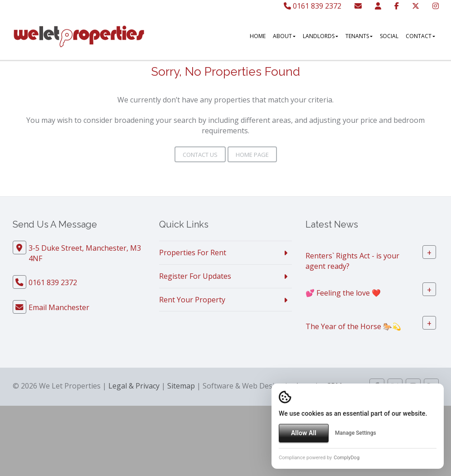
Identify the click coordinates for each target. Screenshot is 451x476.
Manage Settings (356, 433)
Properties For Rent (193, 253)
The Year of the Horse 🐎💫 (353, 326)
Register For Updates (195, 276)
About (284, 36)
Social (389, 36)
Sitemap (181, 386)
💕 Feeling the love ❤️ (343, 292)
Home (258, 36)
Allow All (304, 433)
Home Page (249, 155)
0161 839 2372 (313, 6)
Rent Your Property (192, 300)
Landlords (320, 36)
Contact (420, 36)
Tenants (359, 36)
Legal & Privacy (134, 386)
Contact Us (196, 155)
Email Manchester (59, 307)
